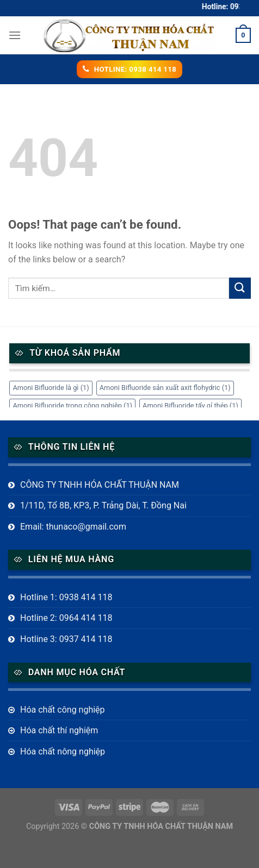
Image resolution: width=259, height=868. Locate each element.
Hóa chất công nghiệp (63, 710)
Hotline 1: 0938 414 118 (66, 597)
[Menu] (15, 35)
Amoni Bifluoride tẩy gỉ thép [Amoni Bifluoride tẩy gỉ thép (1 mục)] (190, 405)
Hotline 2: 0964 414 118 (66, 618)
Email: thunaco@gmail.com (73, 527)
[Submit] (240, 288)
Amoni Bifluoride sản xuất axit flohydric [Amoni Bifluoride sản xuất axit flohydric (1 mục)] (165, 388)
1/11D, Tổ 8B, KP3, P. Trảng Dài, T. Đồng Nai (103, 505)
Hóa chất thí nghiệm (59, 730)
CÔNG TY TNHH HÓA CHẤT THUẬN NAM (100, 485)
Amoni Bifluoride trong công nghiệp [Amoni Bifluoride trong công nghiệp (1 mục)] (72, 405)
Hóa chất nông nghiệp (63, 751)
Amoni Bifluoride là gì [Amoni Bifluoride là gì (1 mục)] (51, 388)
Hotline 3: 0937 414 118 (66, 639)
